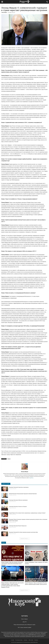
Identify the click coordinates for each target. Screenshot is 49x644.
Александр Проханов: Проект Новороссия (18, 526)
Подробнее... (31, 478)
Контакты (36, 640)
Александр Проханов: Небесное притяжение (18, 500)
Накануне (9, 459)
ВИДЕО (4, 543)
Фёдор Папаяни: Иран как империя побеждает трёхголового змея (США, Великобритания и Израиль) (12, 564)
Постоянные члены (19, 640)
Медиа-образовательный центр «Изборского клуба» (25, 625)
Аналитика (8, 5)
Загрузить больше (25, 539)
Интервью (13, 5)
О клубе (13, 640)
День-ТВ (25, 622)
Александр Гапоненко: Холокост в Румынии (18, 507)
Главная (3, 5)
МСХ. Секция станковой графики (25, 627)
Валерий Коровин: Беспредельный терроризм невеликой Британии (23, 494)
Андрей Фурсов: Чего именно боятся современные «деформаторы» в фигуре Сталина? (27, 513)
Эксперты (26, 640)
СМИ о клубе (31, 640)
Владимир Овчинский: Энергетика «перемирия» (19, 487)
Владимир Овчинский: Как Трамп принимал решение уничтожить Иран (23, 532)
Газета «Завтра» (25, 619)
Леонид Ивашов (4, 12)
